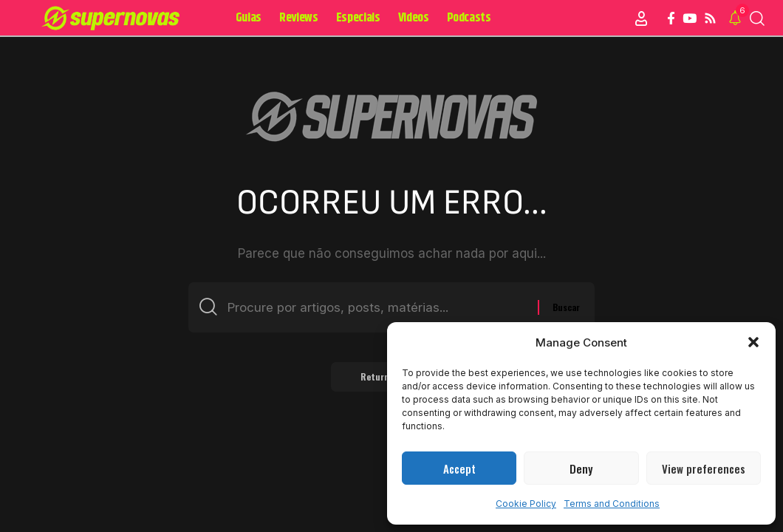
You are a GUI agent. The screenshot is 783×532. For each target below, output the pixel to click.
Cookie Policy (526, 504)
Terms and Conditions (612, 504)
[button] (753, 342)
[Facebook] (671, 19)
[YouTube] (690, 19)
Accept (459, 468)
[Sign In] (641, 18)
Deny (581, 468)
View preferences (704, 468)
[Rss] (710, 19)
